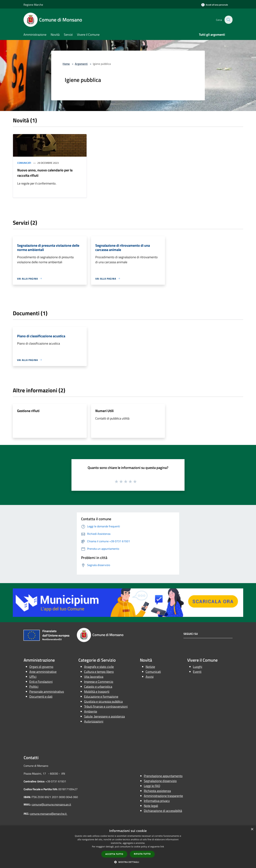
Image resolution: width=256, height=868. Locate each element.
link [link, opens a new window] (162, 847)
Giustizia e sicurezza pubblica (103, 701)
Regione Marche (33, 5)
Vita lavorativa (94, 677)
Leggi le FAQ (152, 786)
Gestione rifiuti (28, 411)
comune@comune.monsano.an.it (51, 804)
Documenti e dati (41, 697)
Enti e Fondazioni (41, 682)
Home (66, 64)
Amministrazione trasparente (163, 796)
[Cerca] (228, 20)
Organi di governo (41, 667)
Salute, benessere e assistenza (104, 716)
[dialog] (128, 847)
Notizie (150, 667)
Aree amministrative (43, 672)
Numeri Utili (104, 411)
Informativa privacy (157, 801)
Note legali (151, 806)
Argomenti (81, 64)
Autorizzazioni (94, 721)
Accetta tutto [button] (114, 854)
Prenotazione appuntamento (163, 776)
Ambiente (91, 711)
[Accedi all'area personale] (215, 5)
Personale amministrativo (47, 692)
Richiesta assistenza (157, 791)
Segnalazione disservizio (160, 781)
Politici (34, 687)
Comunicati (24, 163)
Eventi (197, 672)
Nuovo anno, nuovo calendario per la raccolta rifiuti (45, 173)
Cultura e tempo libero (99, 672)
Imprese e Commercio (99, 682)
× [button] (252, 829)
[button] (128, 862)
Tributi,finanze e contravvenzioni (106, 706)
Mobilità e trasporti (97, 692)
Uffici (33, 677)
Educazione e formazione (101, 697)
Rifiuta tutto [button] (142, 854)
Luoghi (198, 667)
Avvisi (150, 677)
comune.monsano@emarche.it (49, 814)
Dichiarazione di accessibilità (163, 811)
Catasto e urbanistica (98, 687)
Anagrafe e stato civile (99, 667)
